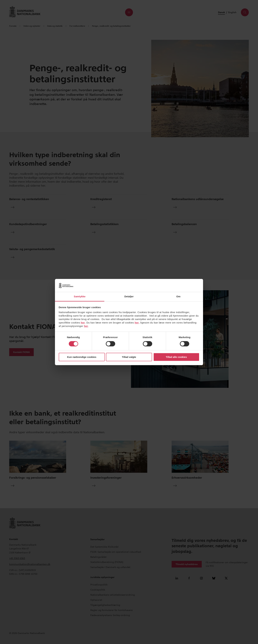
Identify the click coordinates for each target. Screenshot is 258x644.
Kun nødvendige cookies (82, 357)
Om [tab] (178, 296)
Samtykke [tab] (80, 296)
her (83, 323)
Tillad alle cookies (176, 357)
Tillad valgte (129, 357)
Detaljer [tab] (129, 296)
